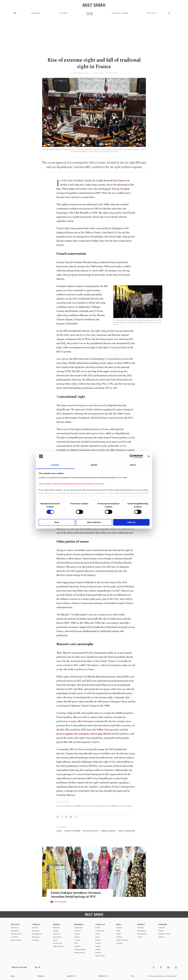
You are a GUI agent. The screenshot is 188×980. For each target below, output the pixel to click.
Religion (98, 946)
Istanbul (35, 928)
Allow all (131, 522)
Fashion (98, 940)
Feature (98, 953)
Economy (78, 931)
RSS (133, 976)
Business (79, 925)
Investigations (37, 934)
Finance (77, 937)
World (57, 925)
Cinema (119, 928)
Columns (63, 13)
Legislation (15, 931)
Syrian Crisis (58, 943)
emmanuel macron (108, 831)
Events (119, 934)
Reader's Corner (120, 13)
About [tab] (133, 465)
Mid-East (56, 928)
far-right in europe (91, 831)
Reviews (119, 943)
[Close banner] (149, 456)
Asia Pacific (57, 937)
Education (36, 931)
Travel (98, 934)
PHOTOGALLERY (60, 902)
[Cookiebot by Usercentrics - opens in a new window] (132, 456)
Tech (76, 943)
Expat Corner (100, 956)
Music (119, 931)
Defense (77, 946)
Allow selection (94, 522)
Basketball (141, 931)
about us (71, 976)
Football (140, 928)
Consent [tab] (55, 465)
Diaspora (36, 940)
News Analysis (16, 940)
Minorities (36, 937)
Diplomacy (15, 928)
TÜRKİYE (36, 925)
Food (97, 937)
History (98, 949)
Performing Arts (122, 940)
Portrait (119, 937)
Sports (141, 925)
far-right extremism (72, 831)
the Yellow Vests (101, 730)
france (59, 831)
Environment (100, 931)
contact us (103, 976)
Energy (77, 934)
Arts (119, 925)
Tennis (140, 937)
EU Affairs (15, 937)
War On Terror (16, 934)
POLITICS (15, 925)
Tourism (77, 940)
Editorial (152, 13)
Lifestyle (100, 925)
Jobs (13, 976)
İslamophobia (58, 946)
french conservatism (127, 831)
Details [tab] (94, 465)
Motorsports (142, 934)
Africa (55, 940)
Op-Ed (90, 13)
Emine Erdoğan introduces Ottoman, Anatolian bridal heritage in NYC (77, 895)
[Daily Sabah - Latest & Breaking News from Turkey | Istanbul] (94, 5)
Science (98, 943)
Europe (56, 931)
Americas (57, 934)
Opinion (36, 13)
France (121, 181)
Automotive (79, 928)
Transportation (80, 949)
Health (98, 928)
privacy (41, 976)
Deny (57, 522)
